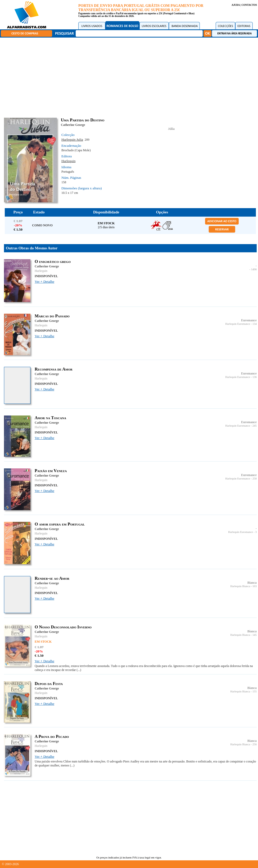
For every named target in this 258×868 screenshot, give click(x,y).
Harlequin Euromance (238, 324)
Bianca (252, 583)
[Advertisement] (130, 77)
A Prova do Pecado (52, 736)
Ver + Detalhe (44, 282)
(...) (79, 670)
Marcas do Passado (52, 316)
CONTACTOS (249, 5)
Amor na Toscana (50, 418)
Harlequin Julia (72, 140)
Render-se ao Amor (52, 578)
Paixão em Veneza (51, 471)
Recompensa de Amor (54, 369)
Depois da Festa (49, 684)
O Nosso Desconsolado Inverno (63, 627)
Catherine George (73, 125)
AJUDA (236, 5)
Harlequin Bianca (240, 586)
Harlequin (68, 161)
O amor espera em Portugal (60, 524)
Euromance (249, 320)
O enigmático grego (53, 261)
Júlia (171, 129)
